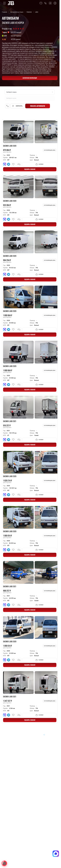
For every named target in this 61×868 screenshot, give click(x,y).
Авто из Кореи (9, 762)
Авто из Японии (9, 767)
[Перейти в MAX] (35, 735)
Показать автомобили (38, 106)
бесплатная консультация (30, 78)
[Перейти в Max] (50, 3)
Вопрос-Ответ (9, 785)
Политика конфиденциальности (14, 847)
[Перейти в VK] (30, 735)
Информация (9, 781)
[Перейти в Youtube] (49, 735)
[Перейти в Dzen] (39, 735)
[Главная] (7, 735)
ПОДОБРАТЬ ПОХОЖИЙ (30, 169)
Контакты (7, 794)
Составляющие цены (50, 150)
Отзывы (7, 790)
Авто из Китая (9, 771)
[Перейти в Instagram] (54, 735)
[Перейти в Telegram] (55, 3)
